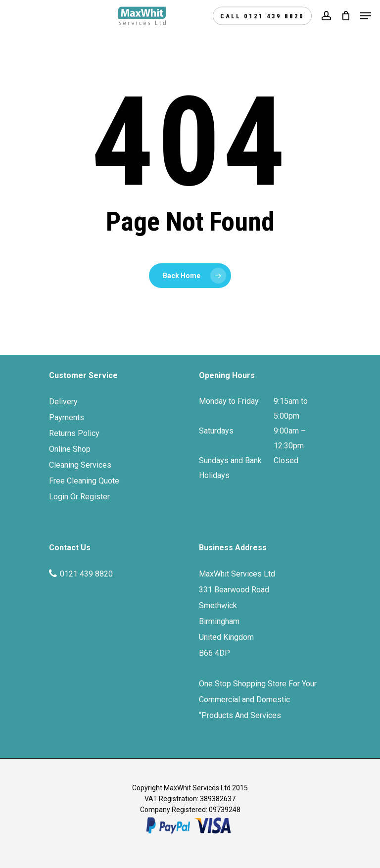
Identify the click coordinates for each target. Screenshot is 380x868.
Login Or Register (79, 497)
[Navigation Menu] (366, 16)
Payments (67, 417)
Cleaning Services (80, 465)
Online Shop (70, 449)
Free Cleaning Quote (84, 481)
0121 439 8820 (86, 574)
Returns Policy (74, 433)
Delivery (63, 402)
